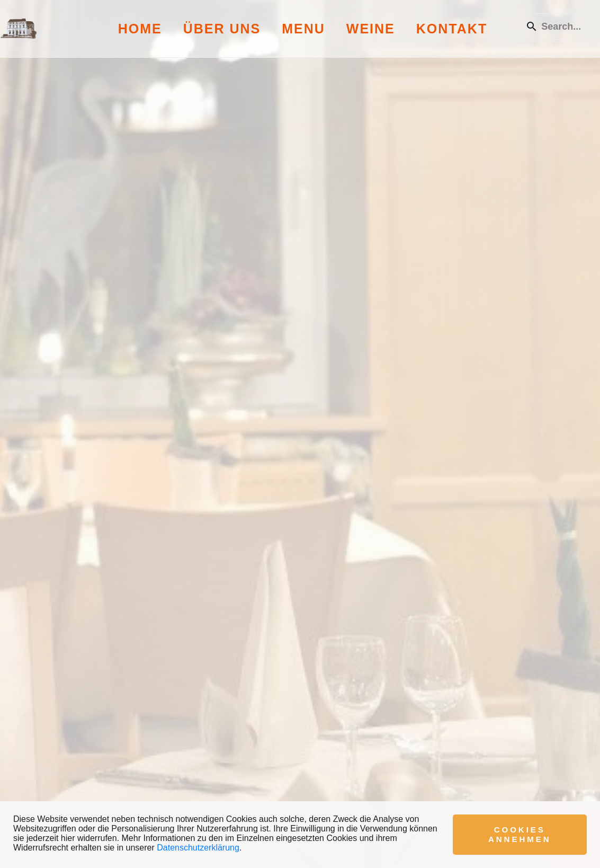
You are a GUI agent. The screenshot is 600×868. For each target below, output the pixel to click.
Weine (371, 29)
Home (140, 29)
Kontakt (452, 29)
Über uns (222, 29)
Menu (303, 29)
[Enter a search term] (565, 26)
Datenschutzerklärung (198, 848)
